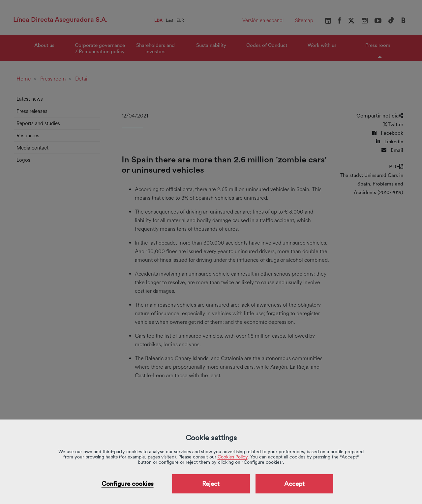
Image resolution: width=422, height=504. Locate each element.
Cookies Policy (233, 457)
